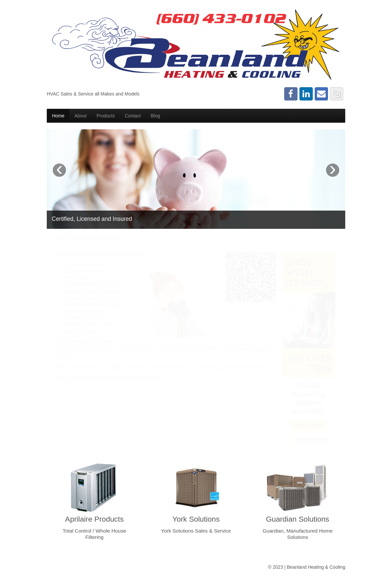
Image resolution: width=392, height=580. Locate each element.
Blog (155, 116)
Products (106, 116)
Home (58, 116)
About (80, 116)
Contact (133, 116)
